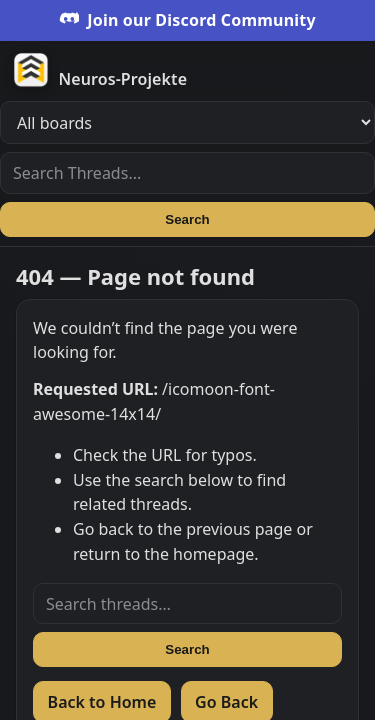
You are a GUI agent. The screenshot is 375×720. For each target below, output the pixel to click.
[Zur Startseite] (194, 69)
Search (187, 219)
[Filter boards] (187, 123)
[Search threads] (187, 604)
